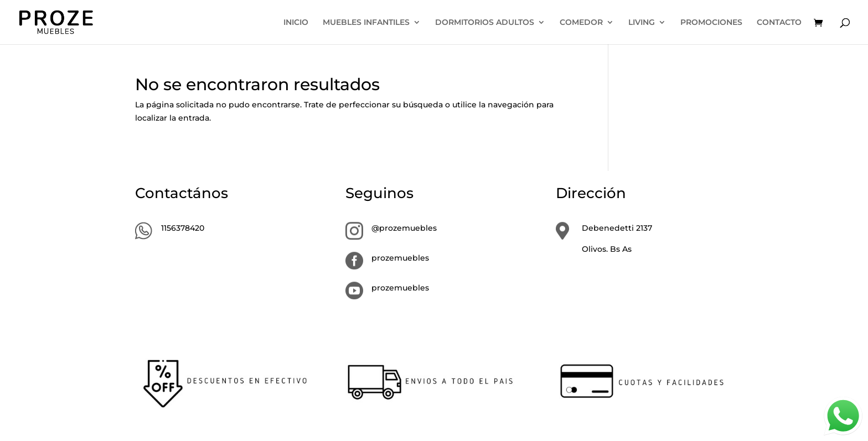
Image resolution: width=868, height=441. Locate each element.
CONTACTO (779, 23)
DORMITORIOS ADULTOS (485, 23)
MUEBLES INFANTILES (366, 23)
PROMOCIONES (711, 23)
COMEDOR (581, 23)
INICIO (296, 23)
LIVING (642, 23)
